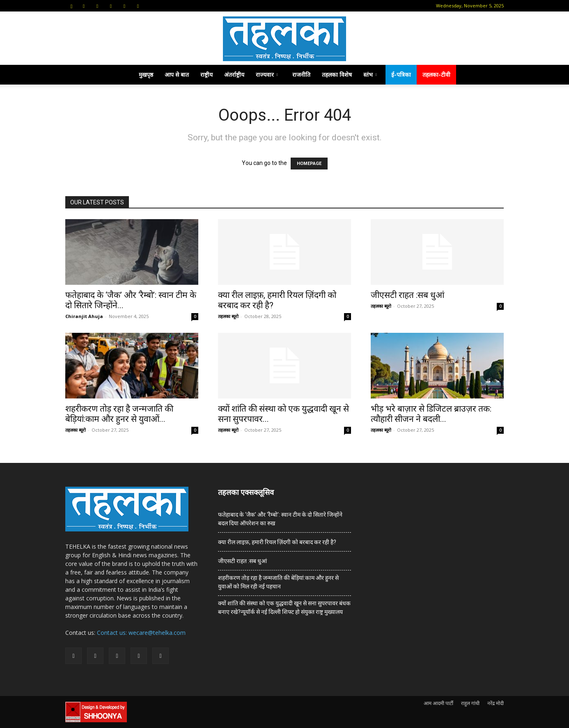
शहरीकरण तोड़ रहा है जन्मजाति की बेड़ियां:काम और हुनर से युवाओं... (119, 414)
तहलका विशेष (337, 74)
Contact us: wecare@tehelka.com (141, 633)
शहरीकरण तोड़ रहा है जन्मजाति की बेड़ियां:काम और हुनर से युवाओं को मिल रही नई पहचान (278, 582)
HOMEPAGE (309, 164)
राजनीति (301, 74)
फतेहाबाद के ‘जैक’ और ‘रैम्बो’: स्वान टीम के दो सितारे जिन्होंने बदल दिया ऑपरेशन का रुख (280, 519)
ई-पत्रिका (401, 74)
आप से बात (177, 74)
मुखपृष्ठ (146, 74)
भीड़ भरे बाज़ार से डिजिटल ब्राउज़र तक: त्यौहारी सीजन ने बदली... (431, 414)
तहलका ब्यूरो (228, 316)
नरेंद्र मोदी (496, 703)
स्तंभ (370, 74)
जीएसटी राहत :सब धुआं (407, 295)
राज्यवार (267, 74)
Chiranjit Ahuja (84, 316)
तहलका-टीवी (436, 74)
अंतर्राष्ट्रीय (234, 74)
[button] (71, 6)
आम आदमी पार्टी (438, 703)
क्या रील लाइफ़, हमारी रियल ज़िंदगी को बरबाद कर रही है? (277, 542)
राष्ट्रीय (206, 74)
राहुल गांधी (470, 703)
